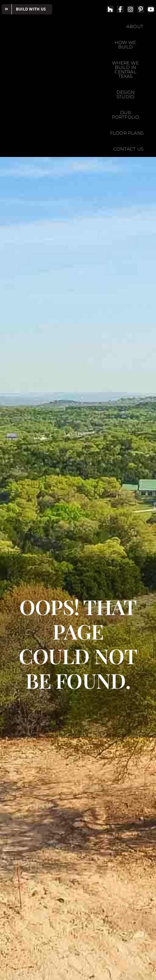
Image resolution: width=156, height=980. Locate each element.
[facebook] (120, 9)
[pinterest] (141, 9)
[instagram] (131, 9)
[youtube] (151, 9)
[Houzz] (110, 9)
